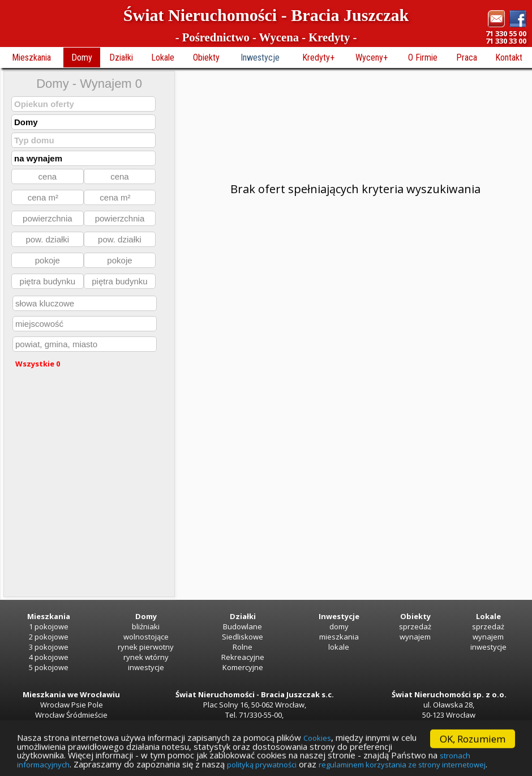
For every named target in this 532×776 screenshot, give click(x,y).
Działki (121, 57)
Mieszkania (31, 57)
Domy (82, 57)
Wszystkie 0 (38, 364)
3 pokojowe (49, 647)
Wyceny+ (372, 57)
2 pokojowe (49, 637)
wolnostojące (146, 637)
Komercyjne (243, 667)
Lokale (163, 57)
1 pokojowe (49, 626)
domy (339, 626)
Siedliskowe (243, 637)
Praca (467, 57)
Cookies (364, 735)
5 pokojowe (49, 667)
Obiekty (206, 57)
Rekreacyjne (243, 657)
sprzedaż (415, 626)
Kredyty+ (318, 57)
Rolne (243, 647)
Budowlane (243, 626)
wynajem (415, 637)
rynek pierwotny (146, 647)
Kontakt (509, 57)
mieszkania (339, 637)
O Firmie (423, 57)
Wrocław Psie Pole (72, 705)
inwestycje (146, 667)
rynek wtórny (146, 657)
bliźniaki (146, 626)
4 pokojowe (49, 657)
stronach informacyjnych (145, 765)
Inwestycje (260, 57)
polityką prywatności (404, 765)
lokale (339, 647)
